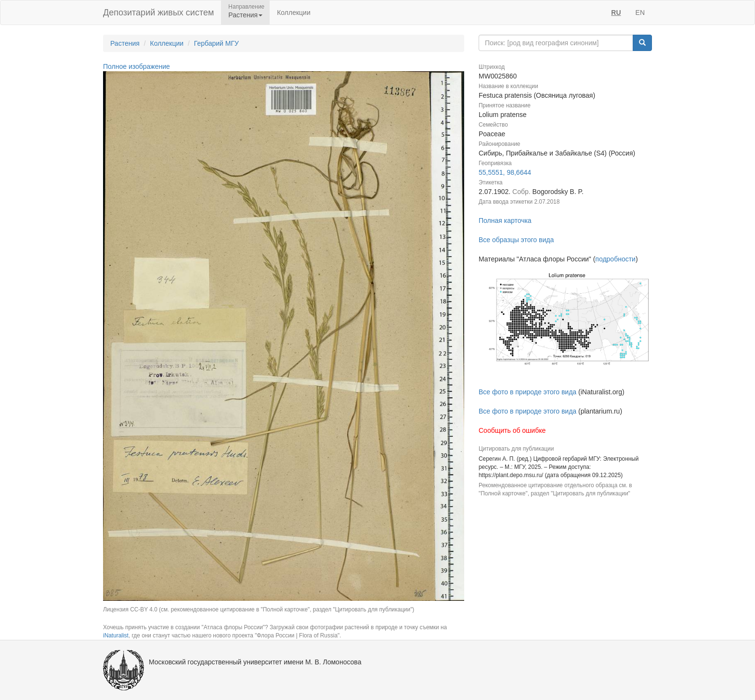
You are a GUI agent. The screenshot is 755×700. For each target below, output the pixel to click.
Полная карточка (505, 220)
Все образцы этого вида (516, 240)
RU (616, 13)
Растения (125, 43)
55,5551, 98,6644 (505, 172)
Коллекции (294, 13)
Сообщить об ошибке (512, 430)
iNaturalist (116, 635)
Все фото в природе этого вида (527, 392)
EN (640, 13)
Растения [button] (245, 15)
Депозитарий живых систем (158, 13)
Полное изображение (137, 66)
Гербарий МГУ (216, 43)
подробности (615, 259)
